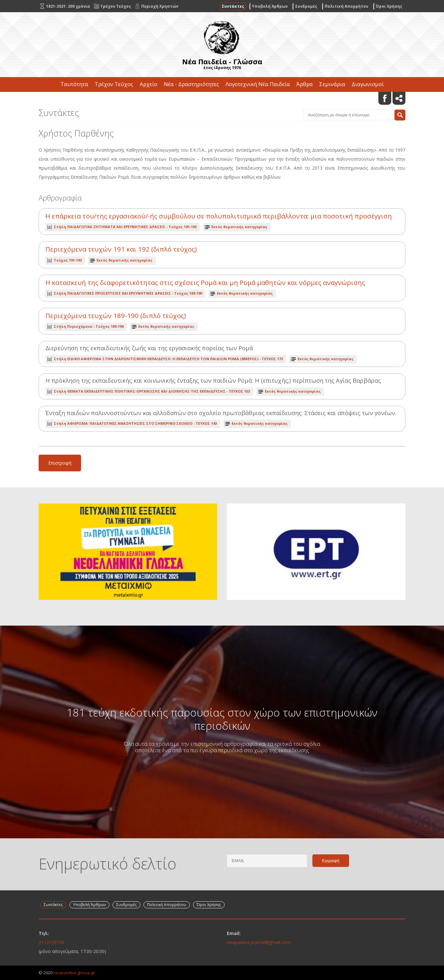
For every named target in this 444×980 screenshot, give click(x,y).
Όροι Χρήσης (389, 6)
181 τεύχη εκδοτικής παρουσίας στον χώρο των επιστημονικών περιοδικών (222, 719)
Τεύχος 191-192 (125, 227)
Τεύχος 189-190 (128, 293)
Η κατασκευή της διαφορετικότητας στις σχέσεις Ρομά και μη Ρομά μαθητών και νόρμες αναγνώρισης (205, 283)
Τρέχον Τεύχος (114, 84)
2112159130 (51, 942)
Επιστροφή (60, 463)
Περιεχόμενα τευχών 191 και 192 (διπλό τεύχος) (121, 249)
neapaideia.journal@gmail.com (259, 942)
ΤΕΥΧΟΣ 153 (152, 391)
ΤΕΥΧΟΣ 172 (168, 359)
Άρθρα (305, 84)
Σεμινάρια (332, 84)
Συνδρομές (306, 6)
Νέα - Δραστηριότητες (191, 84)
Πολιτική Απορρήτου (347, 6)
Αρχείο (148, 84)
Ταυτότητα (74, 84)
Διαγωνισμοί (368, 84)
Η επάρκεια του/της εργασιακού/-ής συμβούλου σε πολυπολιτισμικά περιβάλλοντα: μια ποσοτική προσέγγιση (219, 216)
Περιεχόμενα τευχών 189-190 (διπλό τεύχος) (116, 316)
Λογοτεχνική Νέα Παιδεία (258, 84)
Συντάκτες (233, 6)
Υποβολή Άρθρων (270, 6)
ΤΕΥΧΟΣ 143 (135, 423)
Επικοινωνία (222, 99)
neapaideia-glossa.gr (74, 973)
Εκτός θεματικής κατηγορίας (239, 227)
